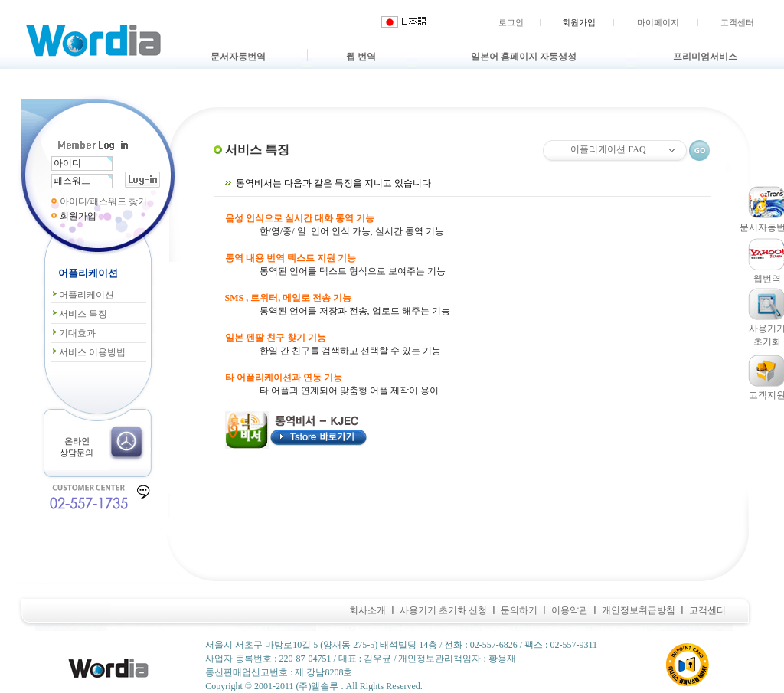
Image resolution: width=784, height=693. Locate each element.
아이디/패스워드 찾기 (103, 201)
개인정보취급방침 (639, 610)
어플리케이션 (82, 295)
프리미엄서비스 (705, 57)
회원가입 (579, 22)
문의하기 (519, 610)
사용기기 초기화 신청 (443, 610)
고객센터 (737, 22)
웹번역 (767, 279)
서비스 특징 (79, 314)
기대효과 (73, 333)
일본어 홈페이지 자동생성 (524, 57)
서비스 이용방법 (88, 352)
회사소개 (367, 610)
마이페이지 (658, 22)
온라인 (77, 441)
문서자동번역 (238, 57)
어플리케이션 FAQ (608, 149)
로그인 (511, 22)
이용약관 (570, 610)
